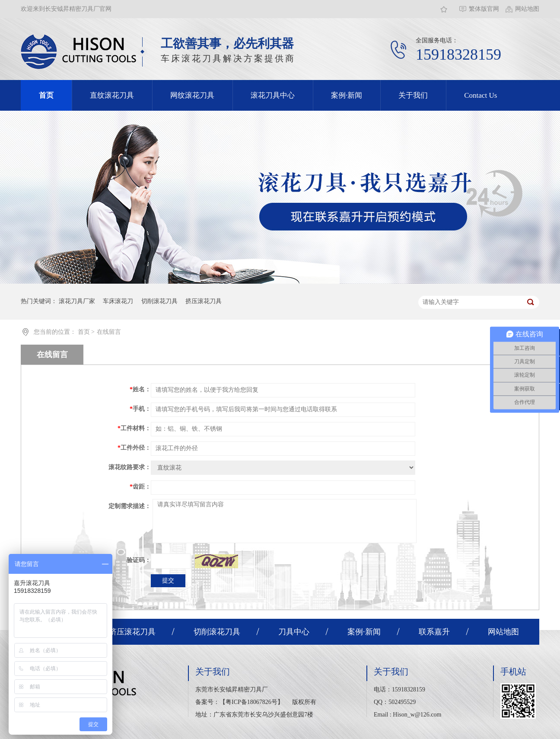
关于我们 (413, 95)
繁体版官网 (484, 9)
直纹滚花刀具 (112, 95)
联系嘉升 (434, 632)
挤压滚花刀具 (204, 301)
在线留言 (109, 332)
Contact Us (480, 95)
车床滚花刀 (118, 301)
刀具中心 (294, 632)
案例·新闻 (347, 95)
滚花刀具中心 (273, 95)
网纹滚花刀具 (192, 95)
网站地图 (527, 9)
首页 (46, 95)
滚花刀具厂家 (77, 301)
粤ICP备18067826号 (251, 702)
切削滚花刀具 (159, 301)
